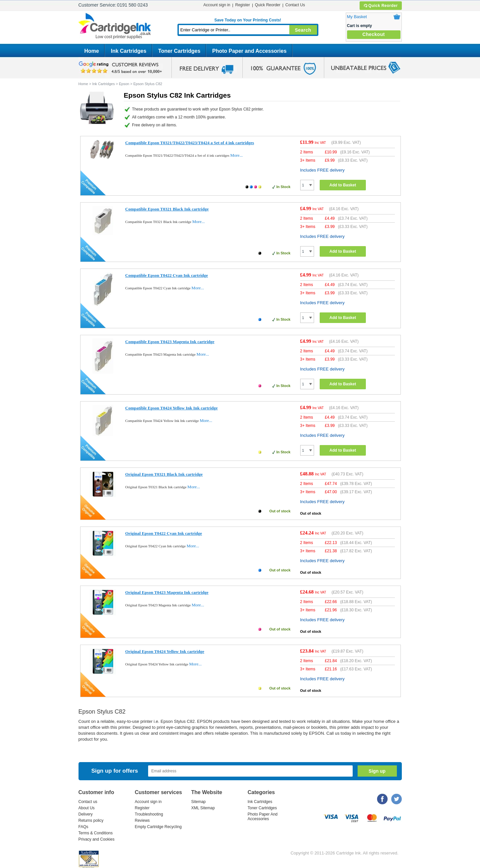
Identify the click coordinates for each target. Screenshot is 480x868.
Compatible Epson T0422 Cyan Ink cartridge (167, 275)
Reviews (142, 820)
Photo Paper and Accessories (249, 51)
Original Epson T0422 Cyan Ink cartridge (164, 533)
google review (121, 68)
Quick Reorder (381, 6)
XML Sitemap (203, 808)
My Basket (357, 17)
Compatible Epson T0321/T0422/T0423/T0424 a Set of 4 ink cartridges (190, 143)
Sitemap (199, 802)
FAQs (83, 827)
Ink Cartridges (129, 51)
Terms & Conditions (96, 833)
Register (243, 5)
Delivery (86, 814)
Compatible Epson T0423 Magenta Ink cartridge (170, 342)
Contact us (88, 802)
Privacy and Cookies (96, 839)
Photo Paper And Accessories (263, 817)
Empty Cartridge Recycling (158, 827)
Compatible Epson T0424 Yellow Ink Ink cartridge (172, 408)
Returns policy (91, 820)
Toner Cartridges (179, 51)
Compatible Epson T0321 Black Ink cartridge (167, 209)
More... (237, 155)
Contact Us (295, 5)
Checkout (374, 34)
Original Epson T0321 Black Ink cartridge (164, 474)
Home (92, 51)
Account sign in (217, 5)
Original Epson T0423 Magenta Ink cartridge (167, 592)
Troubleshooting (149, 814)
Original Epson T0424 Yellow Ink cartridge (165, 651)
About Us (87, 808)
